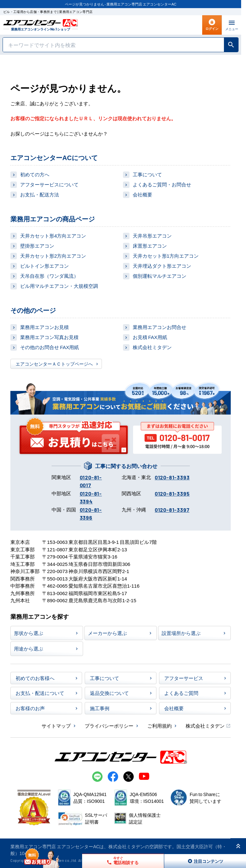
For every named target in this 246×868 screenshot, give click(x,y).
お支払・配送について (40, 693)
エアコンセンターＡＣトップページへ (54, 364)
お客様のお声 (30, 708)
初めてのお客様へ (35, 678)
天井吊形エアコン (152, 235)
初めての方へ (35, 174)
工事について (147, 174)
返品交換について (109, 693)
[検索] (231, 45)
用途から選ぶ (29, 648)
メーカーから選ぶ (107, 633)
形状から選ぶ (29, 633)
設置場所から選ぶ (181, 633)
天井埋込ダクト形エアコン (162, 266)
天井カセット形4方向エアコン (53, 235)
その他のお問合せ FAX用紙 (49, 347)
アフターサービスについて (49, 184)
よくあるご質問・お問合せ (162, 184)
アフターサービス (184, 678)
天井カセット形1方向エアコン (166, 256)
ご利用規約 (160, 726)
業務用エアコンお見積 (44, 327)
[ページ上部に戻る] (238, 846)
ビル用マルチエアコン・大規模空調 (59, 286)
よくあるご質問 (181, 693)
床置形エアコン (150, 246)
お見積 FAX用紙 (150, 337)
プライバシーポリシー (109, 726)
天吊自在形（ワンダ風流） (49, 276)
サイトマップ (56, 726)
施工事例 (100, 708)
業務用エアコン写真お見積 (49, 337)
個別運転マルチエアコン (160, 276)
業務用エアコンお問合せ (160, 327)
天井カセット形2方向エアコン (53, 256)
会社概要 (142, 194)
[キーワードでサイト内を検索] (113, 45)
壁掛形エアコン (37, 246)
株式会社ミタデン (152, 347)
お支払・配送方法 (40, 194)
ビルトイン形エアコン (44, 266)
